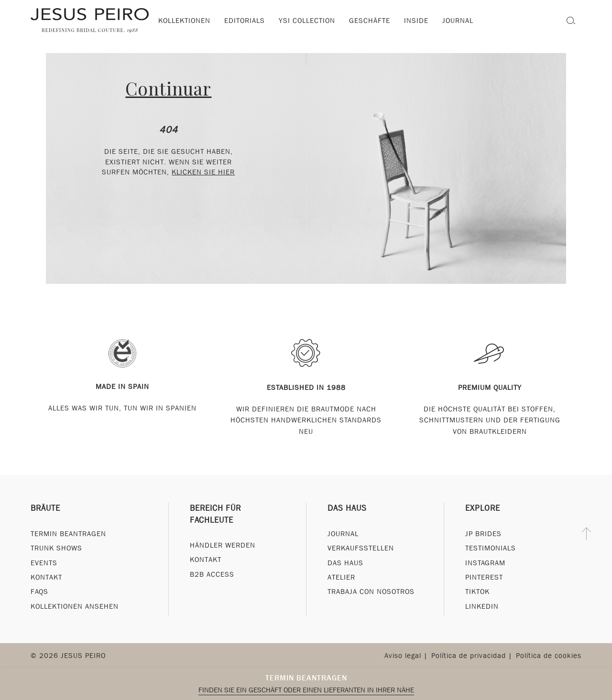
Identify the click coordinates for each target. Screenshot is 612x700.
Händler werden (223, 545)
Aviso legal (403, 656)
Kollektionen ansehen (75, 606)
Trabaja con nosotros (371, 592)
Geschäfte (370, 21)
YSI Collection (307, 21)
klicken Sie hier (203, 172)
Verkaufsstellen (361, 548)
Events (44, 563)
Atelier (341, 577)
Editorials (245, 21)
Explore (483, 509)
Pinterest (484, 577)
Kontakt (46, 577)
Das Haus (347, 509)
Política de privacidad (469, 656)
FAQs (39, 592)
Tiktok (477, 592)
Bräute (45, 509)
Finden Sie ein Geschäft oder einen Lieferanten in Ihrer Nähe (306, 690)
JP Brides (483, 534)
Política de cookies (549, 656)
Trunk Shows (56, 548)
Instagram (485, 563)
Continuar (168, 88)
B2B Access (212, 574)
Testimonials (491, 548)
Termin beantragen (306, 678)
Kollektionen (184, 21)
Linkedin (482, 606)
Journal (343, 534)
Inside (416, 21)
